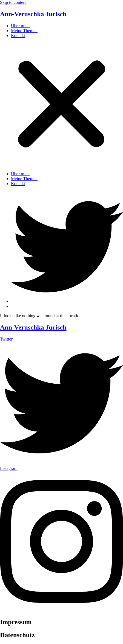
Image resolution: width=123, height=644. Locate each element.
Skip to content (13, 2)
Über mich (20, 26)
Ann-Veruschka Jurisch (33, 14)
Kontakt (18, 36)
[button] (62, 105)
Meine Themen (24, 31)
